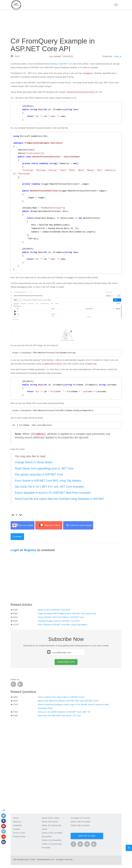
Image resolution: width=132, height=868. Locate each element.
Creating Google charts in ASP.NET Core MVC (59, 621)
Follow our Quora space (78, 525)
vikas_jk (118, 56)
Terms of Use (19, 833)
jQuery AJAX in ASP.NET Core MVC (54, 610)
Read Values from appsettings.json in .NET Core (44, 468)
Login (15, 550)
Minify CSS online (50, 822)
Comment (17, 537)
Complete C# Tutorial (80, 818)
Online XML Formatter (81, 822)
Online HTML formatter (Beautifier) (52, 835)
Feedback (17, 825)
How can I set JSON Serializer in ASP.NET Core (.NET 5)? (64, 712)
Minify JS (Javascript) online (51, 827)
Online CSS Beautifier (52, 840)
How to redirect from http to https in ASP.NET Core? (61, 697)
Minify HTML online (50, 818)
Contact (16, 829)
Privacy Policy (19, 836)
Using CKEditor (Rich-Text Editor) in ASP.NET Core (61, 617)
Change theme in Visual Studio (34, 462)
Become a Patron (49, 525)
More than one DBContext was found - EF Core (59, 716)
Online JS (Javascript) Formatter (52, 846)
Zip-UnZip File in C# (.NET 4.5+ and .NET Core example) (50, 487)
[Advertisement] (66, 578)
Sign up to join (87, 836)
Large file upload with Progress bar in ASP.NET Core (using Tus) (67, 613)
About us (17, 822)
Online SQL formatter (80, 825)
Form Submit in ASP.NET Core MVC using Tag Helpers (48, 481)
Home (16, 818)
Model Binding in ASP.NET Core (58, 64)
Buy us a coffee (23, 525)
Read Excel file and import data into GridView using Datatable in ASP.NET (60, 499)
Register (30, 550)
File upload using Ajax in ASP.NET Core (39, 474)
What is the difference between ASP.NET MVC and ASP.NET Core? (68, 701)
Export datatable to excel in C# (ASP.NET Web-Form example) (53, 493)
